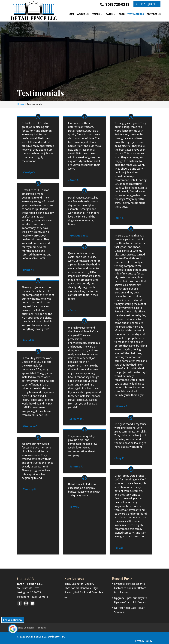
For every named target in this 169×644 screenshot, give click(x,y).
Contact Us (154, 14)
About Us (83, 14)
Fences (96, 14)
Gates (109, 14)
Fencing (42, 628)
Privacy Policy (143, 641)
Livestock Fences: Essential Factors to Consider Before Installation (130, 588)
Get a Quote (147, 4)
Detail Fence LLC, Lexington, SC (45, 637)
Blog (122, 14)
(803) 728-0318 (115, 4)
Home (71, 14)
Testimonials (136, 14)
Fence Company (25, 628)
